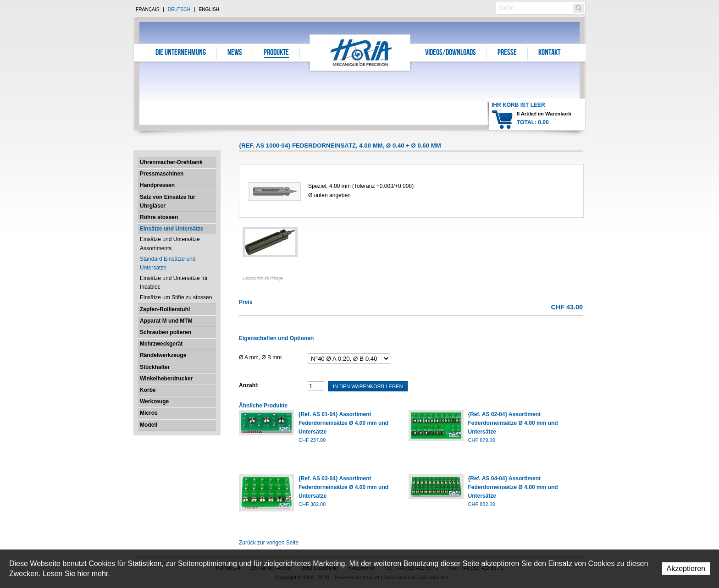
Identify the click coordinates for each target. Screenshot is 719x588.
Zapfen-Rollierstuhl (165, 309)
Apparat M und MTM (166, 321)
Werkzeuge (154, 401)
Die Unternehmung (181, 53)
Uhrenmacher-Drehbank (171, 162)
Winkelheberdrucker (166, 379)
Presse (507, 53)
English (209, 9)
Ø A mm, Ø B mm (260, 357)
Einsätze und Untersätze (172, 229)
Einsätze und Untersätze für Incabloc (174, 283)
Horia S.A (360, 52)
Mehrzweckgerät (161, 344)
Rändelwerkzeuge (163, 355)
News (235, 53)
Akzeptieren (686, 569)
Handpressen (157, 185)
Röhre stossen (159, 217)
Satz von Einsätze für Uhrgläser (168, 201)
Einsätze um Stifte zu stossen (176, 297)
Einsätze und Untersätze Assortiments (170, 244)
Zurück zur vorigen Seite (269, 543)
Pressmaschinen (162, 174)
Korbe (148, 390)
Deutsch (179, 9)
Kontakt (549, 53)
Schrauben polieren (166, 332)
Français (148, 9)
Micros (149, 413)
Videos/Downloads (451, 53)
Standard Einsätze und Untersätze (168, 263)
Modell (149, 425)
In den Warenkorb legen (368, 386)
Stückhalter (155, 367)
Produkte (276, 53)
